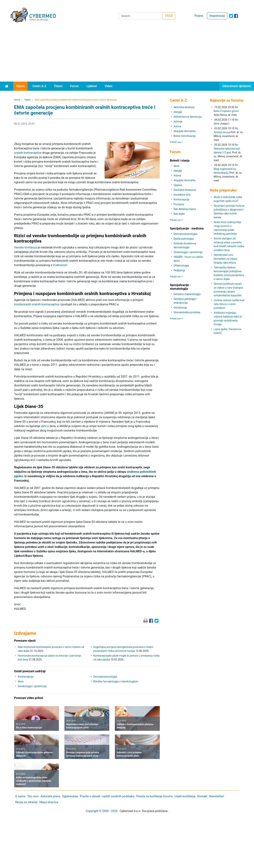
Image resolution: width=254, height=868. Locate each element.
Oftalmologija (181, 266)
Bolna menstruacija (185, 136)
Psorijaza (179, 204)
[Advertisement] (127, 54)
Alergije (178, 112)
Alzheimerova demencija (188, 117)
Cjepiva (178, 185)
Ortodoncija (180, 308)
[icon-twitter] (231, 16)
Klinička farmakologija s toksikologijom (116, 681)
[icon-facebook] (236, 16)
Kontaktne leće (182, 195)
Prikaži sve (177, 142)
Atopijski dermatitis (185, 131)
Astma (177, 126)
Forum (74, 86)
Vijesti (20, 86)
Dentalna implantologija (187, 294)
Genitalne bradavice (185, 190)
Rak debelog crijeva (185, 209)
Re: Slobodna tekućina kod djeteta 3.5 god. (227, 149)
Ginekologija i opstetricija (32, 686)
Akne (21, 681)
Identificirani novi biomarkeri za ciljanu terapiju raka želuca (225, 259)
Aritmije (178, 122)
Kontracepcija (26, 677)
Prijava (199, 16)
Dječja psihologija (184, 239)
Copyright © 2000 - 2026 (102, 811)
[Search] (140, 16)
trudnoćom (60, 265)
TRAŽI (169, 16)
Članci (58, 86)
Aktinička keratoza (184, 107)
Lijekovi (92, 86)
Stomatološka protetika (187, 312)
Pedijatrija (179, 270)
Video (109, 86)
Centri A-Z (39, 86)
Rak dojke (179, 214)
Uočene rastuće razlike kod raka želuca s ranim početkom (229, 304)
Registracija (217, 16)
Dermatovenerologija (105, 677)
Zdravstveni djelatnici (237, 86)
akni (44, 426)
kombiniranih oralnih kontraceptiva (37, 304)
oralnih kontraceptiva (28, 153)
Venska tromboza (26, 247)
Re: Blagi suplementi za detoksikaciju (226, 169)
